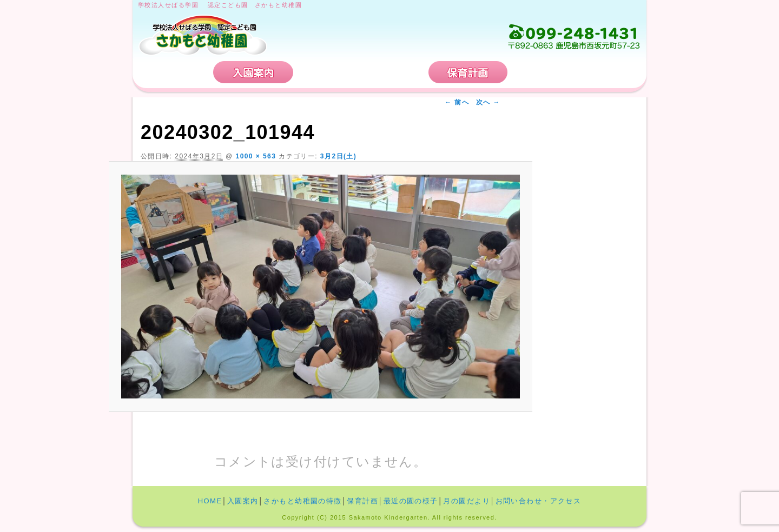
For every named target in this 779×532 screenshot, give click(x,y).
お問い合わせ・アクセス (576, 72)
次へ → (488, 102)
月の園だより (467, 501)
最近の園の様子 (411, 501)
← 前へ (457, 102)
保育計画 (468, 72)
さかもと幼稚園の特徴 (361, 72)
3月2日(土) (338, 156)
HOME (174, 72)
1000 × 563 (256, 156)
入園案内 (253, 72)
